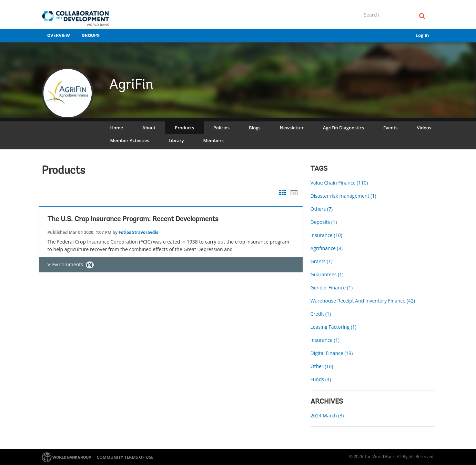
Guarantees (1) (327, 274)
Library (176, 140)
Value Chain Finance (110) (339, 183)
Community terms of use (125, 457)
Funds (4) (321, 379)
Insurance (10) (326, 235)
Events (390, 128)
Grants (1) (322, 261)
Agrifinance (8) (327, 248)
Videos (424, 128)
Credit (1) (321, 314)
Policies (221, 128)
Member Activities (130, 140)
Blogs (255, 128)
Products (184, 128)
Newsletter (292, 128)
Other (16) (322, 366)
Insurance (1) (325, 340)
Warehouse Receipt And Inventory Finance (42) (363, 301)
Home (117, 128)
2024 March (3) (327, 415)
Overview (59, 36)
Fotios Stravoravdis (138, 232)
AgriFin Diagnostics (343, 128)
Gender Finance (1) (332, 288)
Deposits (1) (324, 222)
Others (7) (322, 209)
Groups (91, 36)
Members (213, 140)
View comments (71, 264)
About (149, 128)
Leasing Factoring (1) (333, 327)
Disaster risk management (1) (343, 196)
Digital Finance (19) (332, 353)
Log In (422, 35)
